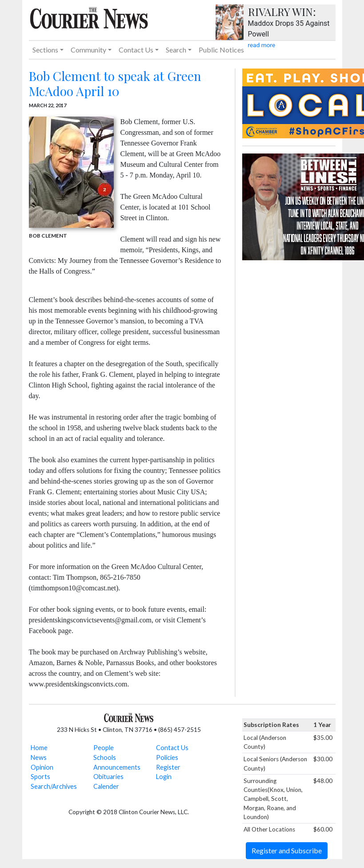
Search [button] (176, 50)
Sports (40, 777)
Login (164, 777)
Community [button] (88, 50)
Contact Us (172, 748)
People (104, 748)
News (39, 757)
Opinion (42, 767)
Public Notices (221, 50)
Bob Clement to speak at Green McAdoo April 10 (115, 83)
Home (39, 748)
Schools (105, 757)
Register (168, 767)
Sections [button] (45, 50)
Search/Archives (54, 786)
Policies (167, 757)
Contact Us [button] (136, 50)
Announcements (117, 767)
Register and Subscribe (287, 850)
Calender (106, 786)
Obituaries (108, 777)
